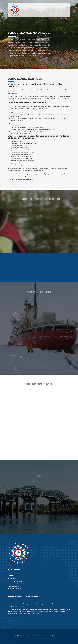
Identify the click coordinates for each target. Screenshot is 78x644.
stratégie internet (35, 638)
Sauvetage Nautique (40, 635)
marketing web (44, 638)
